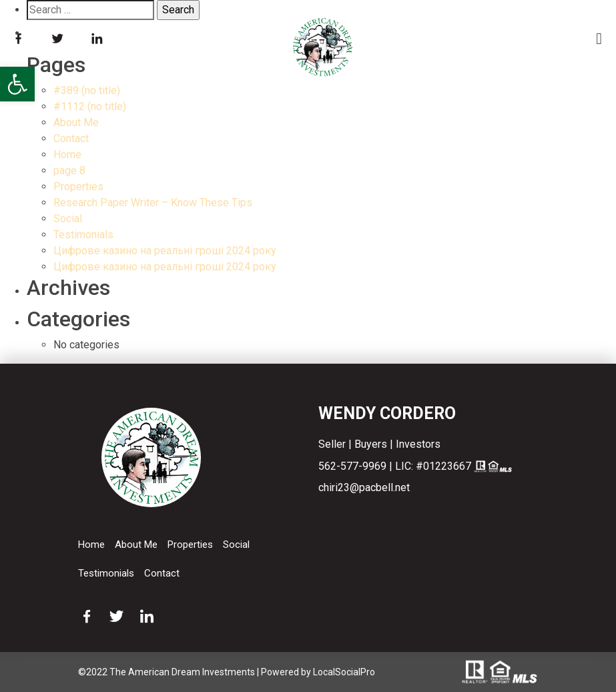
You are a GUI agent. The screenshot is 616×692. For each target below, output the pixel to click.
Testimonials (83, 235)
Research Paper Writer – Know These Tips (153, 203)
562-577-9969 (352, 466)
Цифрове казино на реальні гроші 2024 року (165, 251)
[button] (17, 84)
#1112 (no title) (90, 106)
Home (67, 154)
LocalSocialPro (344, 672)
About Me (76, 122)
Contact (71, 138)
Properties (78, 187)
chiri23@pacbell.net (364, 487)
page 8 (69, 170)
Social (68, 219)
